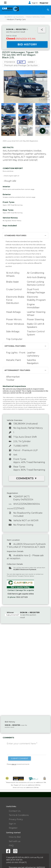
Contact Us (15, 811)
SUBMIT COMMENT (20, 758)
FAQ (11, 845)
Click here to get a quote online (21, 594)
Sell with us (15, 841)
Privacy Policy (16, 819)
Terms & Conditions (19, 815)
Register (44, 3)
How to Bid (15, 837)
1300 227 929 (22, 597)
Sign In (33, 3)
